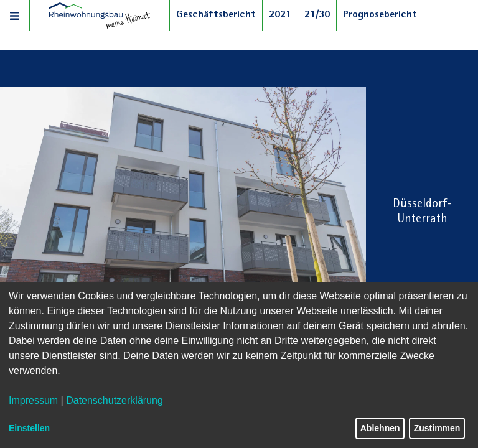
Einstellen (29, 428)
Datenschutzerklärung (115, 400)
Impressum (33, 400)
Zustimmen (437, 428)
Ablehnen (380, 428)
